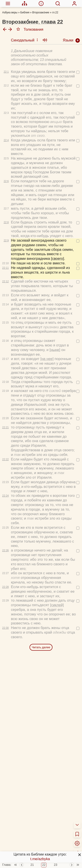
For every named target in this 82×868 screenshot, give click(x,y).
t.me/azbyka (40, 859)
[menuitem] (8, 4)
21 (32, 845)
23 (56, 845)
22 (44, 845)
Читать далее (41, 611)
